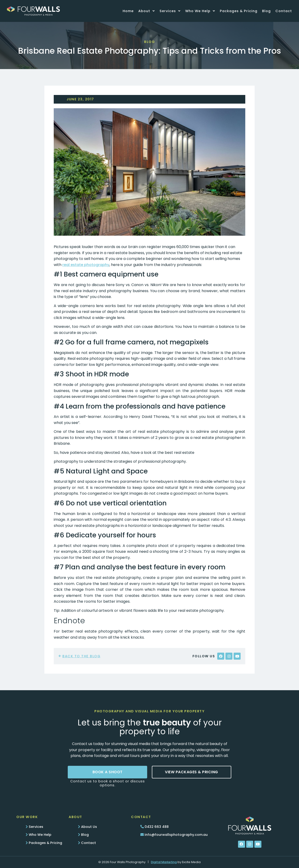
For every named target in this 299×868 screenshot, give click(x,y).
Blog (266, 11)
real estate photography (86, 265)
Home (128, 11)
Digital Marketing (164, 862)
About (147, 11)
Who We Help (200, 11)
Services (170, 11)
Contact (284, 11)
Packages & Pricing (239, 11)
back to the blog (81, 656)
